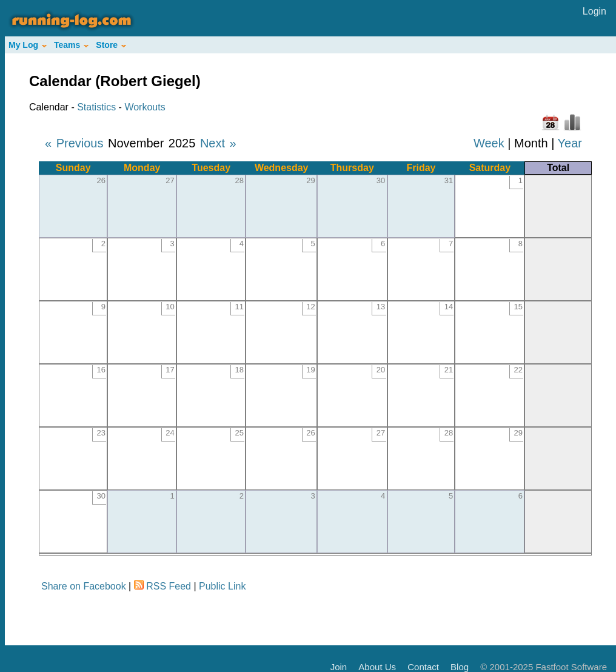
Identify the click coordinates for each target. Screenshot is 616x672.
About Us (377, 667)
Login (594, 11)
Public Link (222, 586)
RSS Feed (169, 586)
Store (111, 45)
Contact (423, 667)
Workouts (145, 107)
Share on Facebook (84, 586)
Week (489, 143)
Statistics (96, 107)
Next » (218, 143)
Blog (460, 667)
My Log (28, 45)
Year (570, 143)
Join (339, 667)
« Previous (74, 143)
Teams (71, 45)
